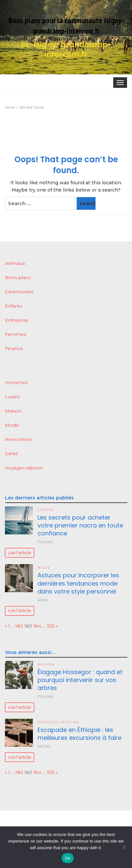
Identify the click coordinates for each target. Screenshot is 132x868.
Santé (12, 453)
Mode (12, 425)
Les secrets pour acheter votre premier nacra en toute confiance (80, 525)
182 (19, 626)
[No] (124, 847)
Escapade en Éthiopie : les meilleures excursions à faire (79, 734)
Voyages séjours (24, 468)
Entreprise (17, 320)
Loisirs (12, 397)
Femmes (15, 334)
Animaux (15, 263)
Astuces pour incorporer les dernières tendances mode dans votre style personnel (78, 583)
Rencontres (18, 439)
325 (51, 626)
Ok (68, 858)
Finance (14, 348)
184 (37, 626)
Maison (13, 411)
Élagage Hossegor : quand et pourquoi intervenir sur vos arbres (80, 680)
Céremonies (19, 292)
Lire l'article (20, 553)
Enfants (13, 306)
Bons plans (18, 277)
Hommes (16, 382)
